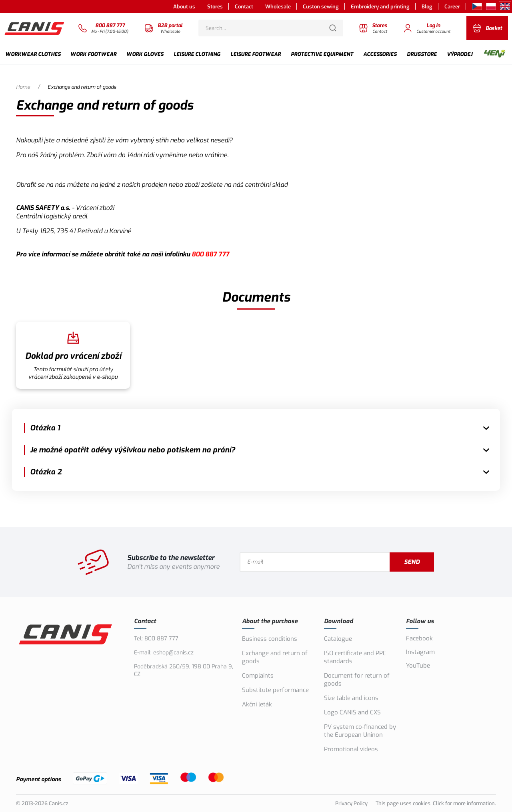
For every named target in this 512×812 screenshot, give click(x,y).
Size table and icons (351, 698)
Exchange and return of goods (275, 657)
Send (412, 562)
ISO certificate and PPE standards (355, 657)
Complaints (258, 676)
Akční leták (257, 704)
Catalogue (338, 639)
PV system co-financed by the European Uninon (360, 731)
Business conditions (270, 639)
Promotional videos (351, 749)
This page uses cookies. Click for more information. (436, 803)
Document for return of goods (357, 680)
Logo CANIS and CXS (352, 712)
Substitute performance (275, 690)
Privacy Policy (351, 803)
